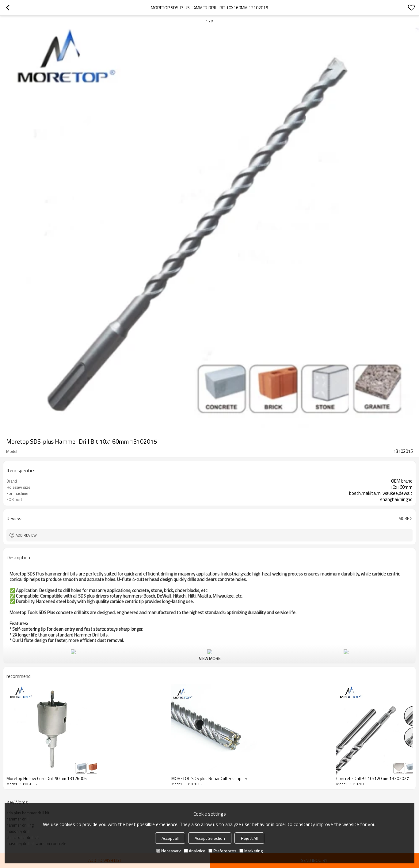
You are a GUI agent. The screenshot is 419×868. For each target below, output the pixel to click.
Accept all (170, 838)
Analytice (195, 851)
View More (210, 658)
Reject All (249, 838)
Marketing (251, 851)
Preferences (222, 851)
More (404, 518)
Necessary (169, 851)
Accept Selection (210, 838)
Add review (26, 535)
